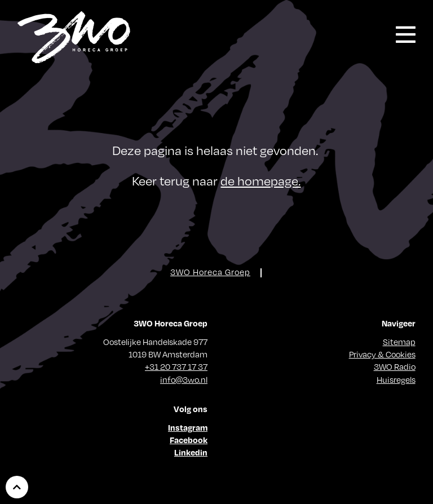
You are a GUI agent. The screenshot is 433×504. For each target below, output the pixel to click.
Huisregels (396, 379)
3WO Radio (395, 366)
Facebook (189, 440)
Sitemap (399, 342)
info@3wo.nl (184, 379)
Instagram (188, 427)
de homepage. (260, 181)
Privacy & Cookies (382, 354)
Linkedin (191, 452)
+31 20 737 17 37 (176, 366)
